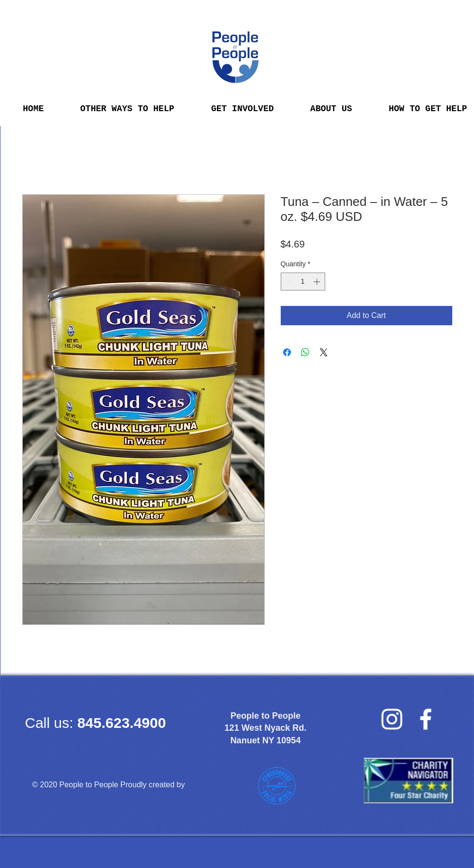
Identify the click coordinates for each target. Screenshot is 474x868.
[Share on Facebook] (287, 352)
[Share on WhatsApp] (305, 352)
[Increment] (318, 282)
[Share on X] (324, 352)
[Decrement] (288, 282)
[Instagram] (392, 719)
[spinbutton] (303, 282)
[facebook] (426, 719)
